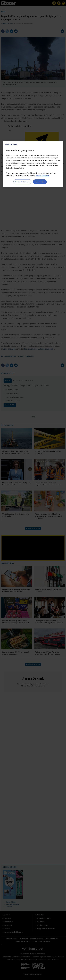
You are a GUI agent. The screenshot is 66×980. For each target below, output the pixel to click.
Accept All (40, 182)
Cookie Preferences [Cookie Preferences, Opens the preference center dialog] (22, 182)
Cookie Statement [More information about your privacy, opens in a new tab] (43, 175)
